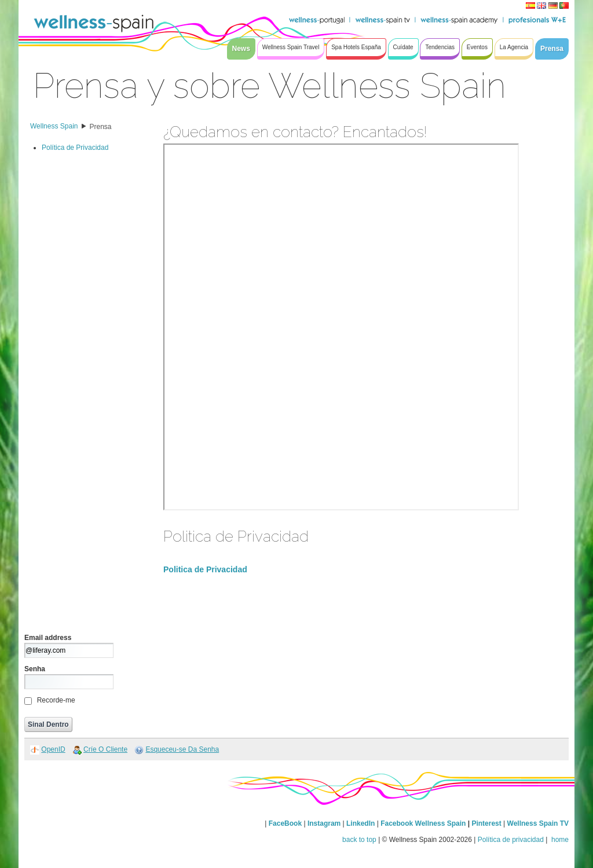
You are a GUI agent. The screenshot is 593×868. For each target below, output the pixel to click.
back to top (359, 840)
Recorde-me (56, 700)
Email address (48, 638)
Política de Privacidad (75, 148)
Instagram (324, 823)
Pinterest (487, 823)
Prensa (101, 127)
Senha (35, 669)
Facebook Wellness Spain (423, 823)
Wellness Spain (54, 126)
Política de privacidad (511, 840)
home (559, 840)
